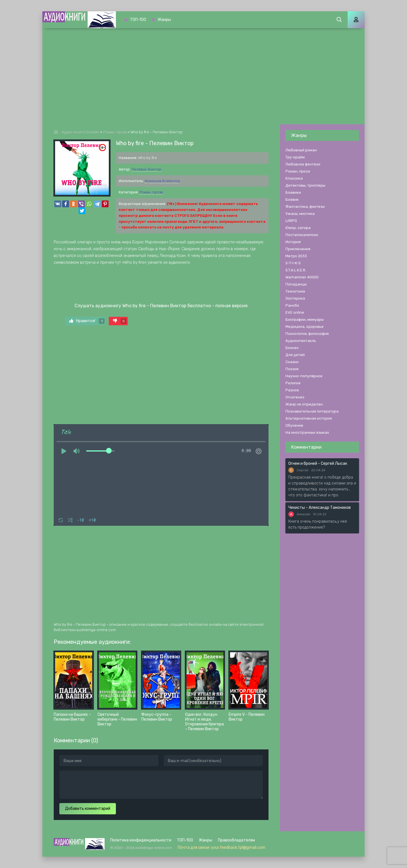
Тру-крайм (295, 157)
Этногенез (295, 397)
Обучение (294, 425)
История (293, 242)
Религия (293, 383)
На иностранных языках (307, 432)
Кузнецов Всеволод (162, 181)
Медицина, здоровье (305, 327)
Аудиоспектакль (301, 341)
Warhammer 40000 (302, 277)
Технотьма (295, 291)
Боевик (292, 199)
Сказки (292, 362)
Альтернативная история (309, 418)
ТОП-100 (138, 20)
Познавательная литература (312, 411)
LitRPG (291, 221)
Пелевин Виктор (146, 169)
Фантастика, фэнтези (305, 207)
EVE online (295, 312)
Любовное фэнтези (303, 164)
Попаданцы (296, 284)
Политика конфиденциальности (141, 840)
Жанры (164, 20)
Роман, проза (151, 192)
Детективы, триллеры (305, 185)
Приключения (298, 249)
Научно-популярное (304, 376)
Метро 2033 (296, 256)
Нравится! (87, 321)
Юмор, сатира (298, 228)
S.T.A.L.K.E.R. (296, 270)
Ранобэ (292, 305)
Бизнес (292, 348)
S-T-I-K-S (293, 263)
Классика (294, 178)
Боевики (293, 192)
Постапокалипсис (302, 235)
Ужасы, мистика (300, 214)
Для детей (295, 355)
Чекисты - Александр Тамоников (320, 508)
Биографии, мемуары (305, 319)
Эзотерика (295, 298)
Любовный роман (301, 150)
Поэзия (292, 369)
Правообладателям (236, 840)
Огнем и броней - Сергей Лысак (318, 464)
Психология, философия (307, 334)
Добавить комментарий (88, 809)
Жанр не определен (304, 404)
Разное (292, 390)
